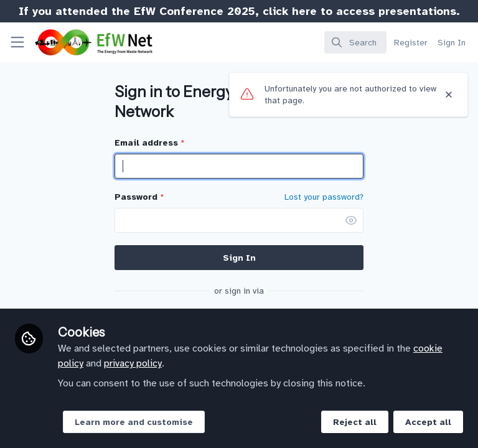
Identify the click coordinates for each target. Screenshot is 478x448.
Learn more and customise (134, 422)
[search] (355, 42)
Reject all (355, 422)
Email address (149, 143)
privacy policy (133, 363)
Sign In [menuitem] (452, 43)
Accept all (428, 422)
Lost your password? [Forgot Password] (324, 197)
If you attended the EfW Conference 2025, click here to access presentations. (239, 11)
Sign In (239, 258)
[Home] (77, 42)
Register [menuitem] (411, 43)
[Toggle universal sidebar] (17, 42)
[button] (351, 220)
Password (139, 197)
